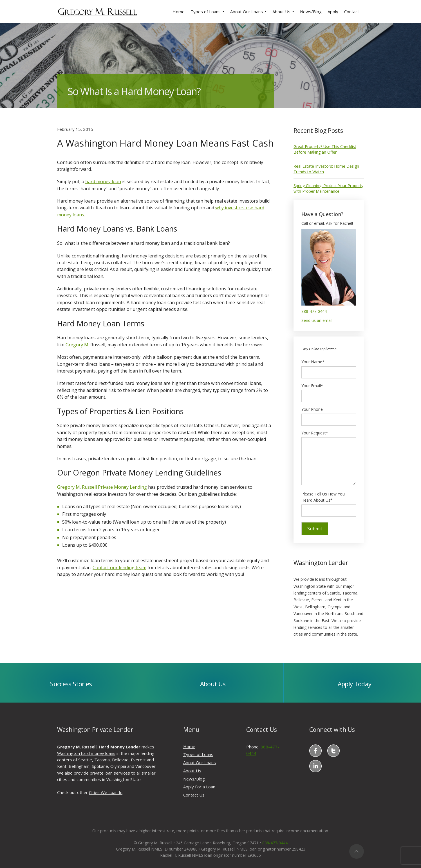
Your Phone (329, 414)
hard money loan (103, 181)
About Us (192, 771)
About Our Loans (200, 762)
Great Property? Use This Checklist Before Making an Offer (325, 149)
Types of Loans (198, 754)
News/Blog (194, 779)
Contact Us (194, 795)
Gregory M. (77, 345)
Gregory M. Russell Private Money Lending (102, 487)
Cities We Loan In (106, 792)
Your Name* (329, 367)
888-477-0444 (314, 311)
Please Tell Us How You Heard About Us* (329, 502)
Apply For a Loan (199, 787)
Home (189, 746)
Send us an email (317, 320)
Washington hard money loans (86, 753)
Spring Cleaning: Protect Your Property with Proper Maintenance (328, 188)
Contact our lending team (119, 568)
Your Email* (329, 391)
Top (357, 851)
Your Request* (329, 458)
